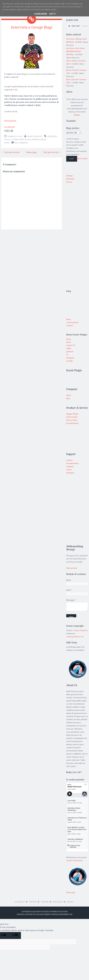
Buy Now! (79, 860)
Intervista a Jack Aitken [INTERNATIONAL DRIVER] (75, 51)
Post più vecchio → (52, 152)
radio (28, 139)
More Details (82, 159)
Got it (53, 14)
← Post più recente (11, 152)
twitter (33, 902)
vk (67, 355)
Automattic (30, 914)
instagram (70, 358)
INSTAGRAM (10, 121)
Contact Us (71, 345)
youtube (70, 361)
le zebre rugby (18, 139)
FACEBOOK (10, 127)
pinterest (70, 351)
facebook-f (20, 902)
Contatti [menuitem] (70, 325)
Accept (72, 159)
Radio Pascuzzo (43, 912)
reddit (69, 348)
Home (69, 339)
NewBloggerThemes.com (62, 914)
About (69, 342)
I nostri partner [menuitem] (72, 322)
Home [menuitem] (69, 319)
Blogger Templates (80, 630)
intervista (52, 136)
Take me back (72, 568)
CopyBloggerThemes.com (75, 637)
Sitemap (69, 176)
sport (7, 143)
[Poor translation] (15, 935)
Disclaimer (70, 179)
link (15, 89)
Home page (32, 152)
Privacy (69, 182)
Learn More (41, 14)
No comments (21, 143)
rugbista (36, 139)
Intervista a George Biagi (32, 27)
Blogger (77, 115)
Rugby (43, 139)
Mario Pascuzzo (35, 136)
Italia (7, 139)
